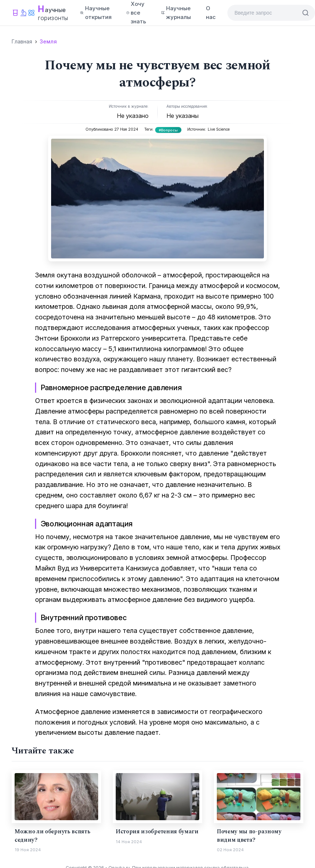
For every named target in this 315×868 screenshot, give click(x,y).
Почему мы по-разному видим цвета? (249, 836)
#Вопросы (168, 130)
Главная (22, 41)
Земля (48, 41)
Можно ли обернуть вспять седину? (52, 836)
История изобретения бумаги (157, 831)
